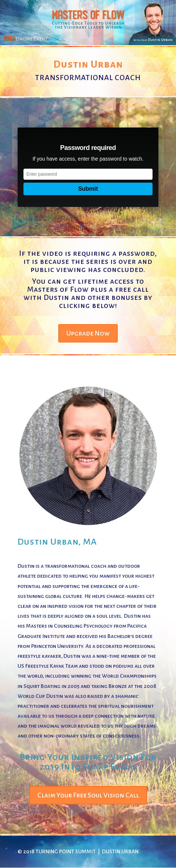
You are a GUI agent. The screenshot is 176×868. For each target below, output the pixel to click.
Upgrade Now (88, 333)
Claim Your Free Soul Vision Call (88, 795)
